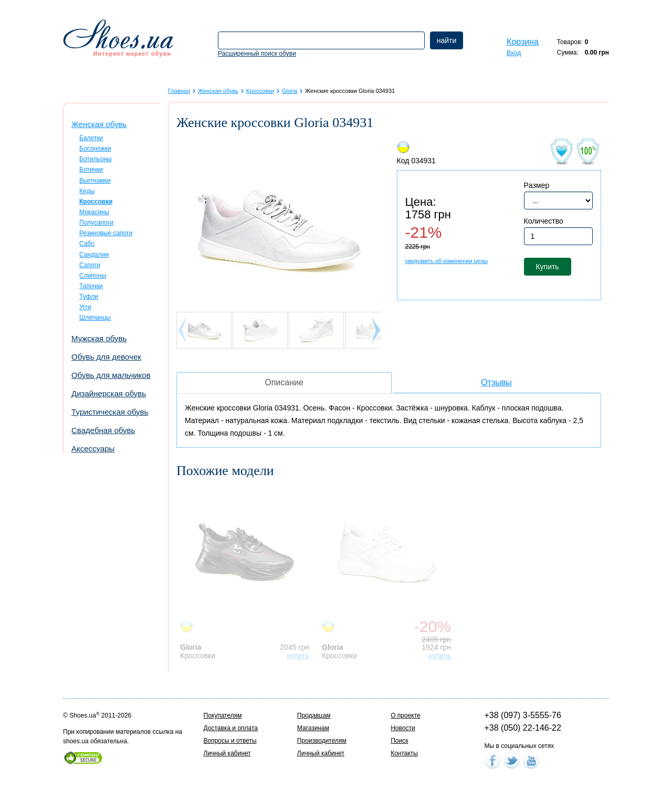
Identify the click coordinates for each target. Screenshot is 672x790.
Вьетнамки (95, 181)
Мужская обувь (99, 338)
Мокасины (94, 212)
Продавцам (314, 715)
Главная (179, 91)
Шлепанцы (95, 318)
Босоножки (95, 149)
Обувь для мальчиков (111, 375)
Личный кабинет (227, 753)
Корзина (523, 42)
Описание (284, 382)
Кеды (87, 191)
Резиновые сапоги (106, 233)
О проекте (406, 715)
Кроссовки (260, 91)
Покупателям (223, 715)
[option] (247, 573)
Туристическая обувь (110, 412)
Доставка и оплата (231, 728)
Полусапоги (96, 223)
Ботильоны (96, 159)
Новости (403, 728)
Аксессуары (93, 449)
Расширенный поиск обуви (257, 54)
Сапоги (90, 265)
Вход (514, 53)
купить (298, 656)
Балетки (91, 138)
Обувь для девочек (106, 357)
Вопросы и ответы (230, 741)
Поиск (399, 741)
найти (447, 40)
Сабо (87, 244)
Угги (85, 307)
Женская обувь (99, 124)
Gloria (290, 91)
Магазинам (313, 728)
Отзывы (496, 382)
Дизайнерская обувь (109, 393)
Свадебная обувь (103, 430)
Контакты (404, 753)
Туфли (89, 297)
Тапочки (91, 286)
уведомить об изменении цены (447, 261)
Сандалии (94, 255)
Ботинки (91, 170)
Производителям (322, 741)
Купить (547, 267)
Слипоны (93, 276)
